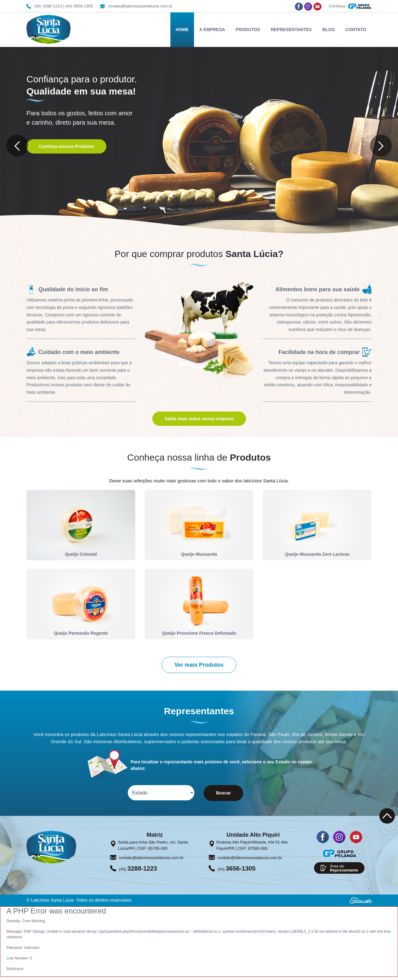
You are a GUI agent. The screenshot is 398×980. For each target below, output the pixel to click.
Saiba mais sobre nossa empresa (199, 419)
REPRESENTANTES (291, 30)
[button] (17, 145)
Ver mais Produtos (199, 665)
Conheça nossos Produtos (66, 146)
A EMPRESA (212, 30)
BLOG (329, 30)
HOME (182, 30)
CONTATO (356, 30)
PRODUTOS (248, 30)
